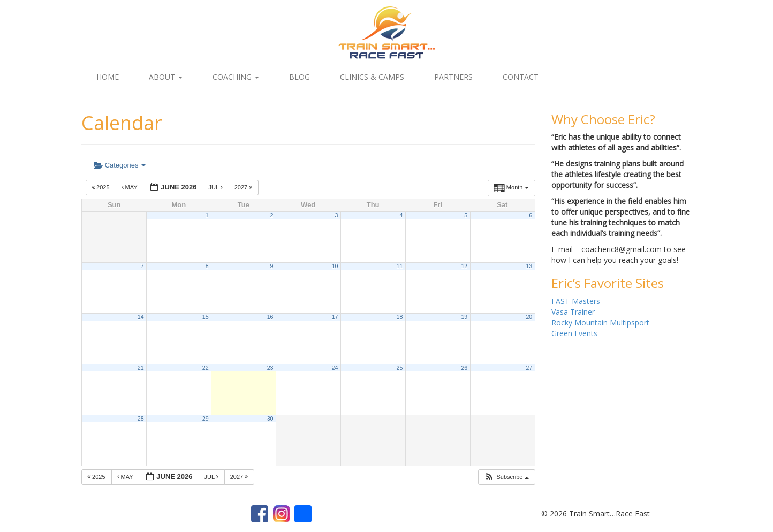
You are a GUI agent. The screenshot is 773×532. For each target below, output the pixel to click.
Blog (300, 77)
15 (206, 317)
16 (270, 317)
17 (335, 317)
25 (399, 368)
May (130, 187)
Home (108, 77)
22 (206, 368)
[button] (506, 477)
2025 (101, 187)
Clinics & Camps (372, 77)
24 (335, 368)
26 (464, 368)
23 (270, 368)
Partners (453, 77)
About (166, 77)
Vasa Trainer (573, 312)
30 (270, 419)
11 (399, 266)
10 (335, 266)
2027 (244, 187)
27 (529, 368)
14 (141, 317)
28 (141, 419)
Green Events (574, 333)
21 (141, 368)
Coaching (236, 77)
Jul (217, 187)
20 (529, 317)
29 (206, 419)
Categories (120, 165)
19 (464, 317)
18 (399, 317)
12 (464, 266)
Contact (521, 77)
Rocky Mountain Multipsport (600, 322)
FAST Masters (576, 301)
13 (529, 266)
